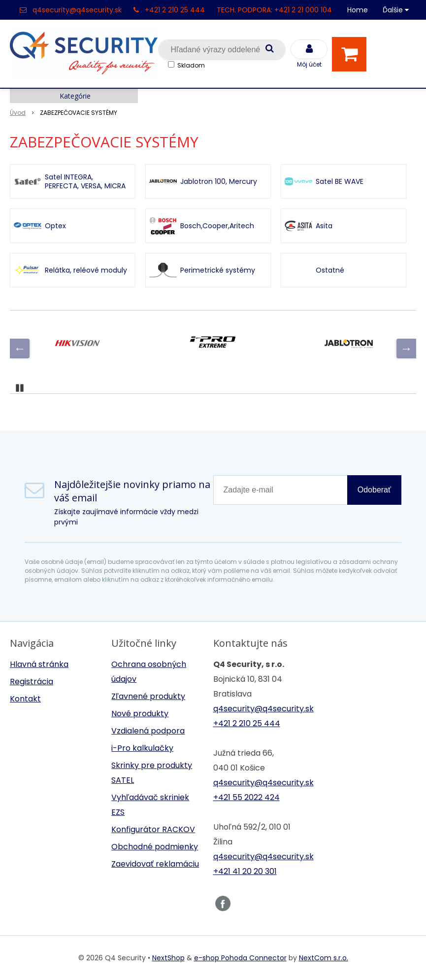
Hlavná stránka (39, 664)
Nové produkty (140, 714)
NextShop (168, 958)
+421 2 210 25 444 (175, 10)
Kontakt (25, 699)
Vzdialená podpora (148, 731)
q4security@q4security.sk (77, 10)
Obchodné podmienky (155, 847)
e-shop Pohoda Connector (240, 958)
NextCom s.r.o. (324, 958)
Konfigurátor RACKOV (153, 829)
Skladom (191, 65)
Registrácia (32, 682)
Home (358, 10)
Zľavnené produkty (148, 696)
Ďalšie (396, 10)
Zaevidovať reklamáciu (155, 864)
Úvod (18, 113)
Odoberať (374, 490)
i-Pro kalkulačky (142, 748)
